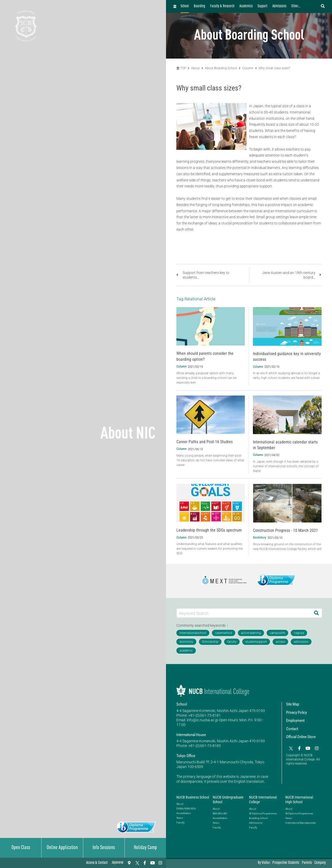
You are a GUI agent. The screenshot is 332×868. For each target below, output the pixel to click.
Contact (292, 729)
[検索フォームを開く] (323, 6)
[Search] (316, 613)
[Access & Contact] (129, 863)
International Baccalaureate (300, 823)
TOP (181, 68)
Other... (296, 6)
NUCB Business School (193, 797)
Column (248, 68)
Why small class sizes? (274, 68)
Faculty (181, 823)
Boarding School (258, 818)
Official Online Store (301, 737)
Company (320, 863)
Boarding (199, 6)
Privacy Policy (296, 712)
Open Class (21, 848)
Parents (307, 863)
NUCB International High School (299, 800)
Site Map (293, 704)
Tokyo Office (186, 756)
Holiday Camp (145, 848)
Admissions (279, 6)
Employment (295, 721)
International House (191, 735)
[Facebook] (145, 863)
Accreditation (184, 813)
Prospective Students (286, 863)
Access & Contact (97, 863)
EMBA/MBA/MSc (186, 809)
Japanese (117, 863)
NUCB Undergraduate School (228, 800)
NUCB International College (263, 800)
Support (262, 6)
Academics (246, 6)
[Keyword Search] (244, 613)
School (185, 6)
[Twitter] (137, 863)
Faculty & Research (222, 6)
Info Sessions (104, 848)
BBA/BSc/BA (220, 813)
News (180, 818)
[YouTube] (153, 863)
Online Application (62, 848)
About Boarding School (221, 68)
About (196, 68)
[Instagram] (160, 863)
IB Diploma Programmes (263, 813)
